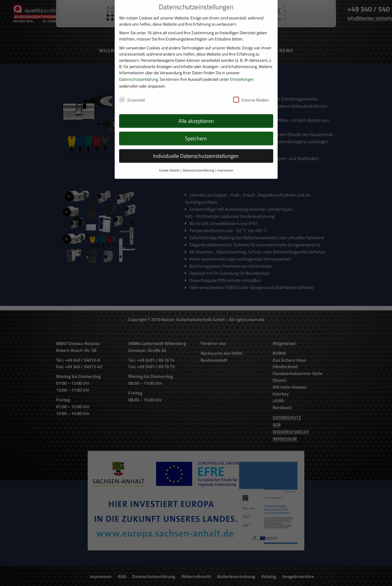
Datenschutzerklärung (139, 70)
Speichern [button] (196, 129)
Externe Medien (251, 91)
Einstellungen (242, 70)
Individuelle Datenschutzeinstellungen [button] (196, 147)
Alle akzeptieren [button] (196, 112)
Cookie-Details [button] (169, 161)
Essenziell (132, 91)
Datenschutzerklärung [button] (199, 161)
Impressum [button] (225, 161)
